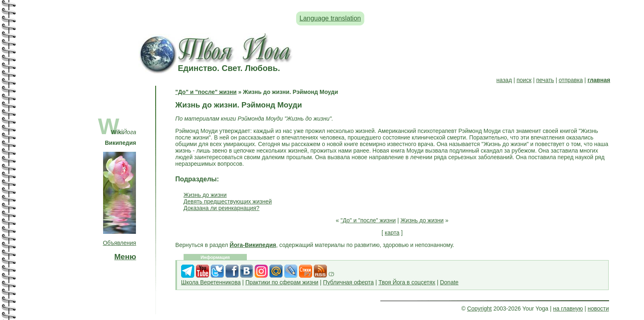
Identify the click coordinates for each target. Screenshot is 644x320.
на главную (568, 309)
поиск (524, 80)
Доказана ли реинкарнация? (222, 208)
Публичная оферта (349, 282)
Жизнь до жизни (205, 195)
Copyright (479, 309)
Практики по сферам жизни (282, 282)
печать (545, 80)
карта (392, 233)
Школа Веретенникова (211, 282)
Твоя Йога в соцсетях (407, 282)
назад (504, 80)
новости (598, 309)
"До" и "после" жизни (206, 92)
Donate (449, 282)
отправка (571, 80)
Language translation (330, 18)
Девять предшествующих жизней (228, 201)
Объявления (119, 243)
